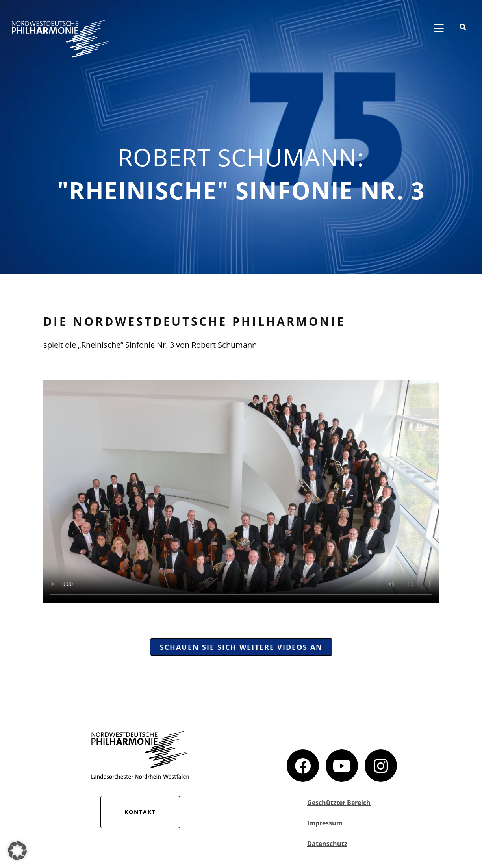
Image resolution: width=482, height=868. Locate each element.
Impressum (325, 823)
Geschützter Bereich (339, 803)
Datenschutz (327, 844)
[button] (17, 851)
